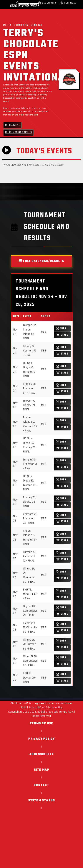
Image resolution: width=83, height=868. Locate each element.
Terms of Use (41, 724)
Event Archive (12, 125)
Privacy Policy (42, 739)
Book (61, 328)
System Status (42, 801)
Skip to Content (47, 3)
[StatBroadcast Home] (16, 4)
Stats (62, 335)
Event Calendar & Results (18, 132)
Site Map (42, 770)
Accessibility (41, 754)
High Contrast (68, 3)
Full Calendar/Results (41, 261)
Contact (41, 785)
